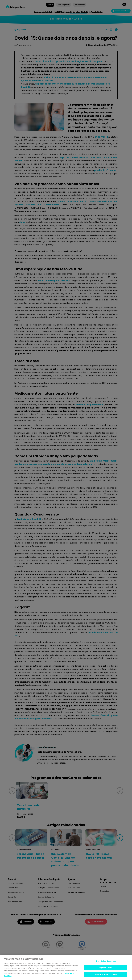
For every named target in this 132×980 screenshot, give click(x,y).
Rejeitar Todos (106, 968)
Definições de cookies (106, 961)
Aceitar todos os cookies (106, 974)
